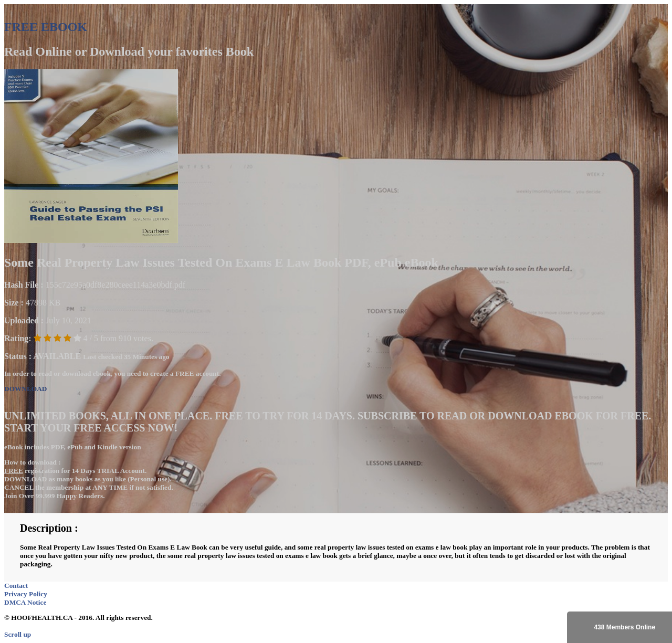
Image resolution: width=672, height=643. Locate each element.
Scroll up (18, 634)
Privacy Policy (26, 594)
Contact (16, 586)
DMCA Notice (25, 602)
